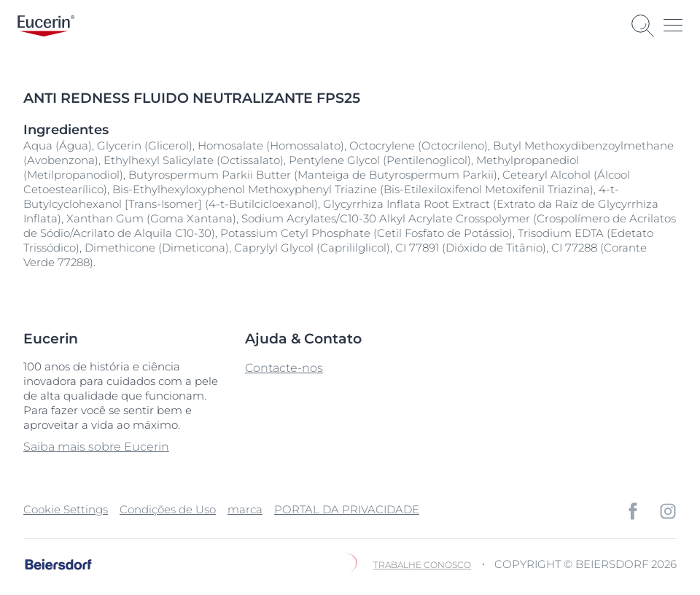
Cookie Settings (66, 509)
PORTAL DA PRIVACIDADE (347, 509)
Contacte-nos (284, 368)
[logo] (46, 26)
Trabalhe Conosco (422, 565)
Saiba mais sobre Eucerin (96, 447)
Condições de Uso (168, 509)
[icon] (633, 511)
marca (245, 509)
